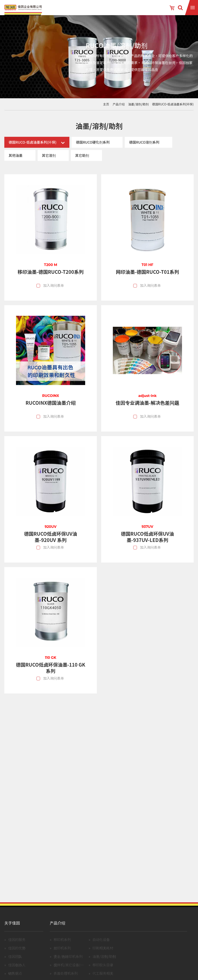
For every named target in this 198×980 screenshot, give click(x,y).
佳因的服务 (17, 945)
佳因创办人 (17, 970)
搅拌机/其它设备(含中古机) (74, 970)
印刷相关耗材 (103, 953)
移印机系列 (62, 945)
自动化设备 (101, 945)
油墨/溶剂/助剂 (138, 104)
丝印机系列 (62, 953)
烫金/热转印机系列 (68, 962)
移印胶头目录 (103, 970)
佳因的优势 (17, 953)
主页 (106, 104)
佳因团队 (15, 962)
